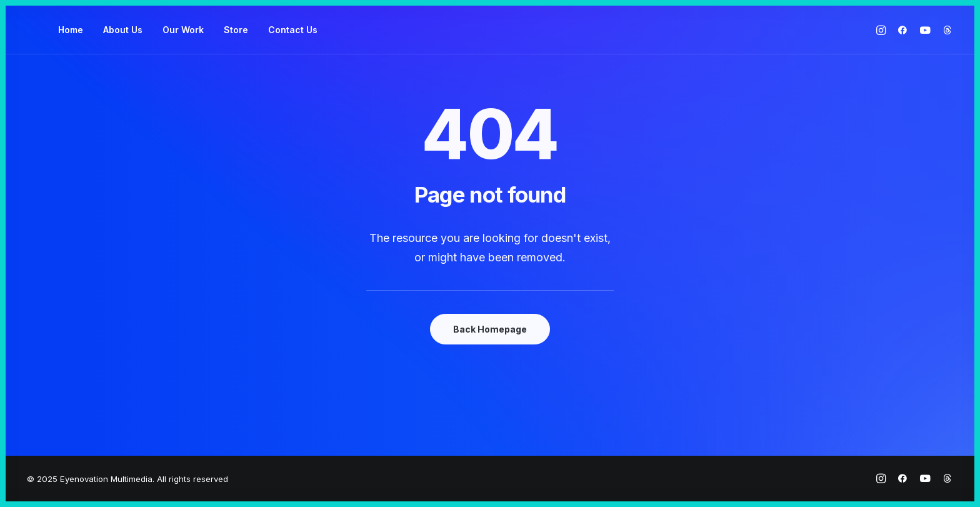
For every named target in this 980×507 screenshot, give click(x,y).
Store (236, 30)
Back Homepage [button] (490, 329)
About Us (123, 30)
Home (71, 30)
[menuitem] (71, 30)
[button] (883, 30)
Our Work (183, 30)
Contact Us (293, 30)
